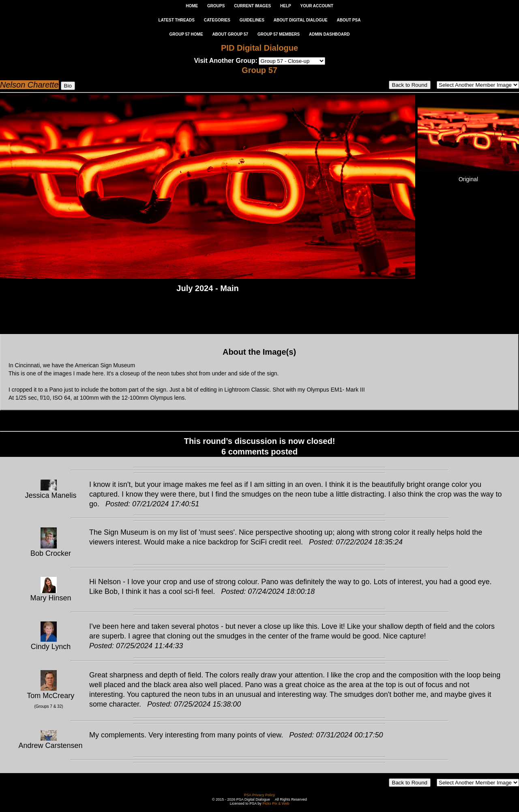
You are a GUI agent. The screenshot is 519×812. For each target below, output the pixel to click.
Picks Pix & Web (276, 803)
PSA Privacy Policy (259, 795)
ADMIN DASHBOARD (329, 34)
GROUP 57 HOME (186, 34)
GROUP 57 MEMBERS (279, 34)
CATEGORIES (217, 20)
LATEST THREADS (177, 20)
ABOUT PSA (349, 20)
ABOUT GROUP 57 (230, 34)
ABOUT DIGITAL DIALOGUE (301, 20)
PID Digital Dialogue (259, 48)
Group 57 (259, 70)
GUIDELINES (252, 20)
